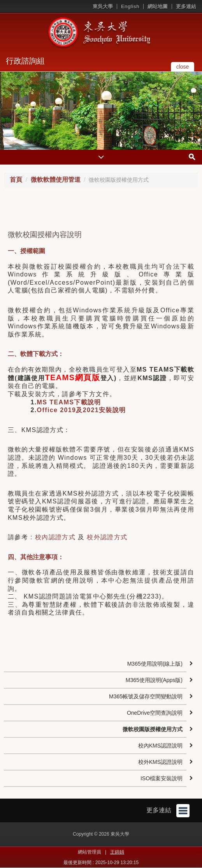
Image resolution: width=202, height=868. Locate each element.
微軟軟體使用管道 (56, 180)
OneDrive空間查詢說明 (155, 713)
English (130, 6)
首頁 (16, 180)
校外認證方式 (107, 537)
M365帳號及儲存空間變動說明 (146, 696)
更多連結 (186, 6)
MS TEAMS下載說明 (69, 402)
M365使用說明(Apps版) (154, 680)
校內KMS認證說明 (160, 746)
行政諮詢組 (25, 61)
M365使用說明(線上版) (155, 664)
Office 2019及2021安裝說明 (82, 410)
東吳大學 (103, 6)
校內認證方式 (55, 537)
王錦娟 (117, 852)
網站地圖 (158, 6)
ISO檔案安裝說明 (162, 778)
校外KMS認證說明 (160, 762)
